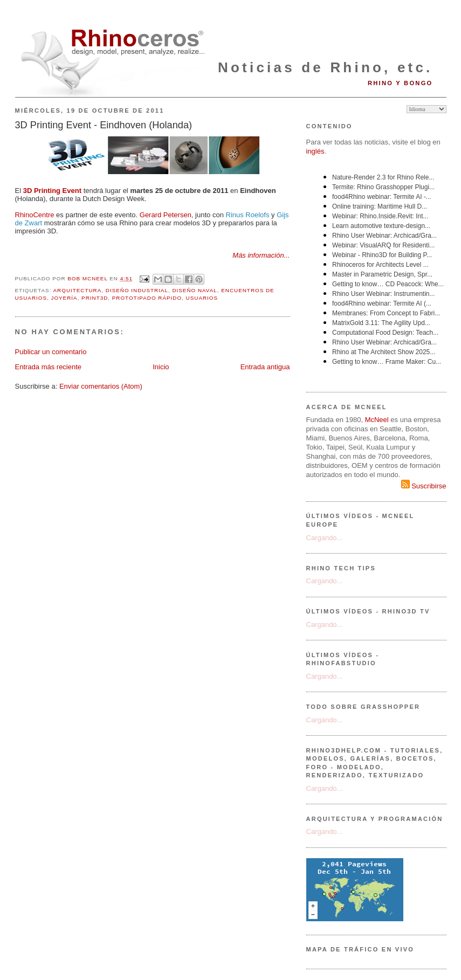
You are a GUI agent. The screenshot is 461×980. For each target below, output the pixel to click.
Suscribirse (424, 486)
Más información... (261, 255)
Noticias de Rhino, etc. (325, 67)
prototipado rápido (147, 298)
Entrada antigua (265, 367)
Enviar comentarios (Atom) (101, 386)
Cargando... (325, 538)
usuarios (202, 298)
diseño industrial (137, 290)
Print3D (95, 298)
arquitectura (78, 290)
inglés (315, 151)
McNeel (377, 420)
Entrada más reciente (49, 367)
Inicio (161, 367)
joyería (64, 298)
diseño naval (194, 290)
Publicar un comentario (51, 352)
